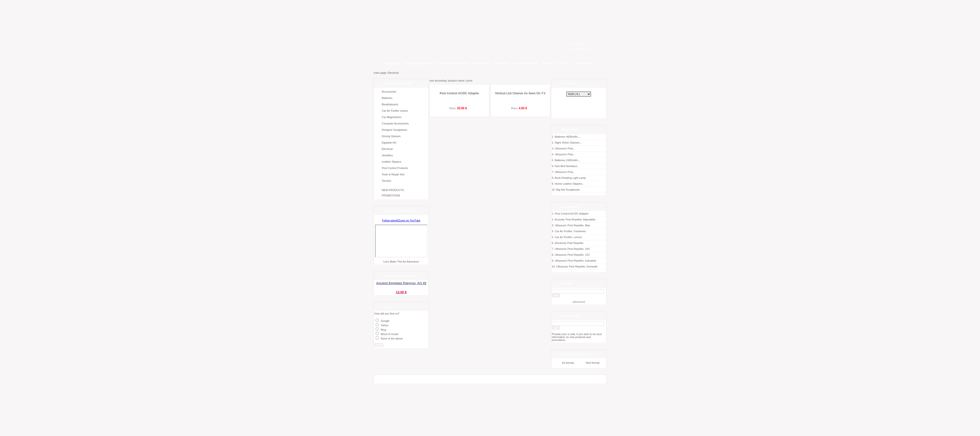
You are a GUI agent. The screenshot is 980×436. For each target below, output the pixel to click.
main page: (381, 73)
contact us (481, 63)
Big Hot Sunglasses (579, 190)
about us (393, 63)
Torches (386, 181)
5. (553, 237)
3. (553, 225)
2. (553, 219)
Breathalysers (390, 104)
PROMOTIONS (391, 195)
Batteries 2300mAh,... (579, 161)
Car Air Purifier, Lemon (568, 237)
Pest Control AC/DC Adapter (459, 121)
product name (456, 81)
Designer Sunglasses (394, 130)
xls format (563, 363)
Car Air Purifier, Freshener (570, 231)
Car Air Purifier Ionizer (395, 111)
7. (553, 249)
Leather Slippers (392, 162)
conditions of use (455, 63)
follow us (550, 63)
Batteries (387, 98)
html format (588, 363)
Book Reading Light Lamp (579, 179)
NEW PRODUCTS (393, 190)
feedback (501, 63)
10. (554, 266)
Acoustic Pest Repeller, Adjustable (575, 219)
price (469, 81)
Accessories (389, 92)
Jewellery (387, 155)
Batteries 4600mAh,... (579, 138)
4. (553, 231)
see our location (526, 63)
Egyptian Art (389, 143)
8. (553, 255)
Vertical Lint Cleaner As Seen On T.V (520, 117)
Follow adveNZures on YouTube (401, 220)
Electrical (393, 73)
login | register (579, 44)
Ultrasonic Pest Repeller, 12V (572, 255)
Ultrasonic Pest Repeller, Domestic (577, 266)
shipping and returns (421, 63)
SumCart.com (383, 411)
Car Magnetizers (392, 117)
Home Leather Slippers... (579, 185)
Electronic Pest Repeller (569, 243)
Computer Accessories (395, 123)
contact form (584, 63)
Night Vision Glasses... (579, 143)
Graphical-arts (383, 413)
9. (553, 261)
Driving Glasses (391, 136)
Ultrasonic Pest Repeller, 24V (572, 249)
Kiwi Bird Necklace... (579, 167)
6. (553, 243)
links (565, 63)
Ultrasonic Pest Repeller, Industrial (575, 261)
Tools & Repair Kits (393, 174)
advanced (579, 302)
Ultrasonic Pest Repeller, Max (572, 225)
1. (553, 214)
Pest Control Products (395, 168)
